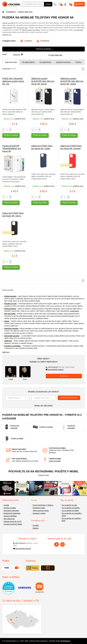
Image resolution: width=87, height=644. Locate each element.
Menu (79, 4)
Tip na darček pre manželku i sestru (72, 514)
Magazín (36, 528)
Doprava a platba (10, 508)
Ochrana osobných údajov (13, 524)
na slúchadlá (78, 30)
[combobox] (17, 398)
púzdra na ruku (22, 28)
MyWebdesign (65, 641)
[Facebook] (57, 544)
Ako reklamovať (9, 519)
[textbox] (17, 398)
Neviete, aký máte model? (43, 405)
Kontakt (6, 505)
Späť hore (6, 352)
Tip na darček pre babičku (71, 508)
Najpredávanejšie (11, 62)
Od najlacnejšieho (28, 62)
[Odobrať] (18, 55)
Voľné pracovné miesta (41, 511)
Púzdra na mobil (8, 23)
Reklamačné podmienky (12, 513)
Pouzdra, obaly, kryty (25, 12)
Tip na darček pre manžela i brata (71, 520)
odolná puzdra (7, 28)
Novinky (78, 62)
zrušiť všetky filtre (55, 55)
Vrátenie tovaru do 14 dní (13, 521)
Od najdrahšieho (45, 62)
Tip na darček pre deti (69, 505)
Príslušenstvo (11, 12)
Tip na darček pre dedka (70, 511)
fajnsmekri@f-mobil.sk (55, 370)
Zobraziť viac (7, 35)
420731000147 (60, 367)
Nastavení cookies (39, 513)
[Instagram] (62, 544)
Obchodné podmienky (11, 511)
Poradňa (36, 525)
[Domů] (3, 12)
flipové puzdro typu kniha (31, 30)
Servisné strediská (10, 516)
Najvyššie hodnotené (63, 62)
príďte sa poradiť (55, 461)
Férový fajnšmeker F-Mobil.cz (43, 505)
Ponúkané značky (39, 508)
